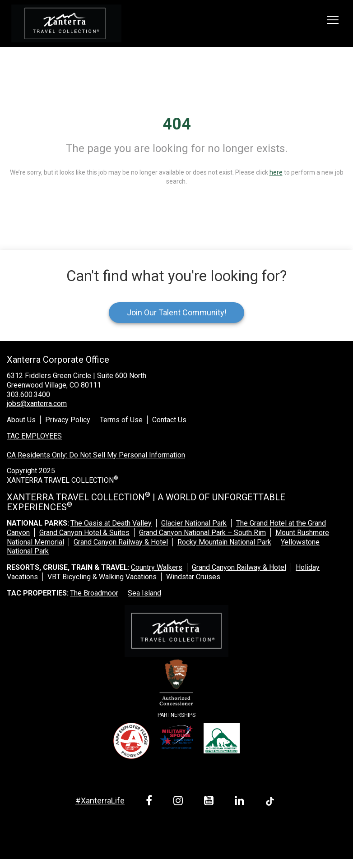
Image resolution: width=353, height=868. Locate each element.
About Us (21, 420)
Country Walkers (157, 567)
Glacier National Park (194, 523)
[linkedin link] (241, 802)
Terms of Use (121, 420)
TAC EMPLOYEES (34, 436)
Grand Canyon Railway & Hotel (121, 542)
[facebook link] (151, 802)
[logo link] (66, 23)
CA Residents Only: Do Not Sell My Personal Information (96, 455)
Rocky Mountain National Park (224, 542)
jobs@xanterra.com (37, 404)
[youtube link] (210, 802)
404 (177, 124)
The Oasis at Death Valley (111, 523)
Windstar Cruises (193, 577)
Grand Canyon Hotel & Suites (84, 533)
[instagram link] (180, 802)
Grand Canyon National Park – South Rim (202, 533)
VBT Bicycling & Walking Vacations (102, 577)
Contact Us (169, 420)
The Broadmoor (94, 593)
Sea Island (144, 593)
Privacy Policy (68, 420)
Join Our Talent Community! (177, 312)
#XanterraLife (100, 801)
